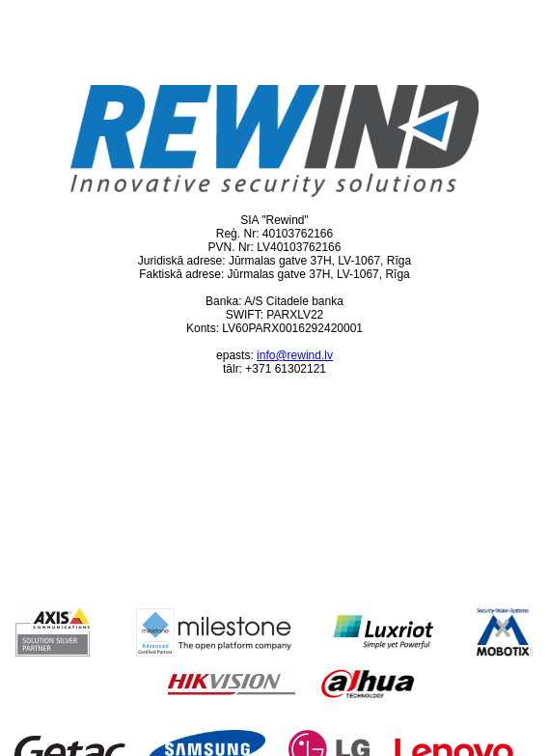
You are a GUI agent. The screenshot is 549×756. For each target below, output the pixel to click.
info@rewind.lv (295, 355)
